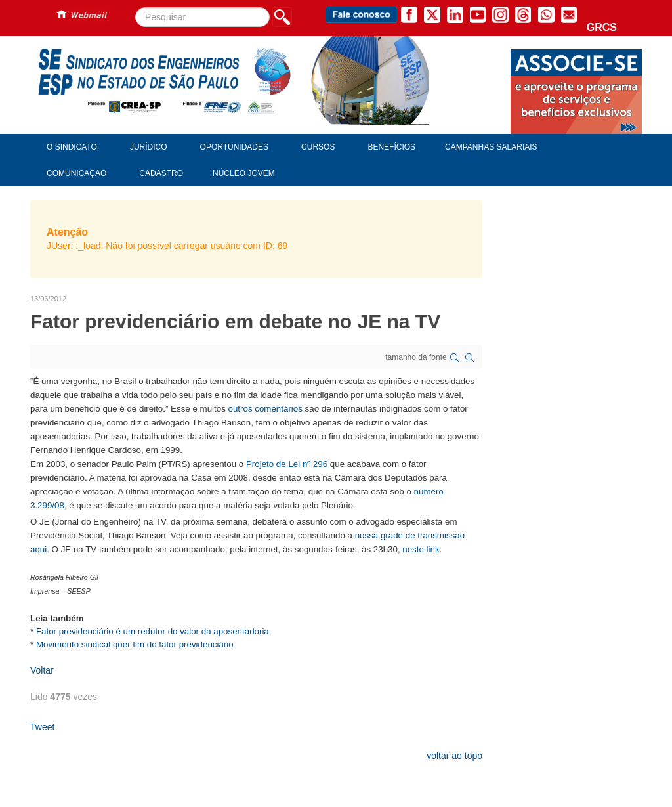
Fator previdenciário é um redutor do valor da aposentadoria (153, 631)
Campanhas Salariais (491, 147)
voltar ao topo (454, 756)
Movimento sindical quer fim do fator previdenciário (135, 644)
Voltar (42, 670)
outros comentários (265, 409)
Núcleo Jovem (244, 173)
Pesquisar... (136, 8)
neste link (421, 549)
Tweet (42, 727)
